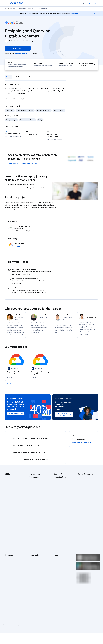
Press (55, 531)
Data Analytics (9, 487)
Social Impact (9, 570)
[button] (19, 247)
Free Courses (9, 573)
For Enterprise (10, 558)
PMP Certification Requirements (83, 508)
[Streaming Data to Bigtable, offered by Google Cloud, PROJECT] (88, 372)
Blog (31, 540)
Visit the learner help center (82, 444)
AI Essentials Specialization (62, 481)
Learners (32, 531)
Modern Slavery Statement (62, 561)
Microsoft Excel (10, 496)
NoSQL (40, 120)
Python (7, 502)
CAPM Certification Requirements (83, 482)
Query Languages (11, 120)
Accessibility (57, 546)
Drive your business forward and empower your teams (63, 407)
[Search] (84, 3)
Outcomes (20, 77)
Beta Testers (33, 537)
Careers (8, 540)
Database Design (59, 111)
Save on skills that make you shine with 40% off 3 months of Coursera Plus (16, 407)
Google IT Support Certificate (38, 494)
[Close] (95, 13)
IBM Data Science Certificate (38, 513)
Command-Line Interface (27, 120)
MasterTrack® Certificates (13, 552)
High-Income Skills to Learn (86, 499)
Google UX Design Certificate (38, 502)
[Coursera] (17, 3)
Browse (13, 9)
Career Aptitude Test (84, 478)
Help (55, 543)
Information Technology (26, 9)
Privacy (56, 540)
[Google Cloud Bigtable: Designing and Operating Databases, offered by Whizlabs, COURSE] (64, 374)
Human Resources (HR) (12, 493)
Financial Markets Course (61, 501)
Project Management (12, 499)
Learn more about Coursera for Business (22, 164)
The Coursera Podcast (36, 543)
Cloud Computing (42, 9)
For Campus (9, 564)
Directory (56, 555)
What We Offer (10, 534)
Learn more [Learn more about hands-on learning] (83, 66)
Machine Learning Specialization (59, 505)
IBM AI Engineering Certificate (38, 505)
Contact (56, 549)
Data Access (10, 111)
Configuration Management (25, 111)
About (8, 77)
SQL (6, 505)
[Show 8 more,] (11, 385)
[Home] (6, 9)
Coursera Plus (9, 546)
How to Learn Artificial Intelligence (84, 503)
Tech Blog (32, 546)
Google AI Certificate (36, 481)
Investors (56, 534)
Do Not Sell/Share (59, 564)
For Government (10, 561)
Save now (74, 13)
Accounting (9, 478)
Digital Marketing (10, 490)
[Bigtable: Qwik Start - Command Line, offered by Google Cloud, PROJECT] (16, 373)
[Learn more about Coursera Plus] (33, 53)
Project (11, 63)
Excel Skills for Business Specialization (61, 497)
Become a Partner (11, 567)
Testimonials (50, 77)
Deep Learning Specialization (62, 493)
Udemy (7, 576)
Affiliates (56, 558)
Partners (32, 534)
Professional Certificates (13, 549)
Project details (35, 77)
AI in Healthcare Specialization (63, 490)
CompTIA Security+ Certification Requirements (86, 492)
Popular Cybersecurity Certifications (84, 513)
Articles (56, 552)
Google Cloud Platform (44, 111)
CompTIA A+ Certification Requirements (85, 487)
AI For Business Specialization (62, 484)
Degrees (8, 555)
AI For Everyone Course (61, 487)
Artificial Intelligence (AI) (12, 481)
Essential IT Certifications (85, 496)
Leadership (9, 537)
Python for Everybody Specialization (60, 515)
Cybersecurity (10, 484)
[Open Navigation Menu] (7, 3)
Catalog (8, 543)
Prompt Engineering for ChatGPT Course (61, 510)
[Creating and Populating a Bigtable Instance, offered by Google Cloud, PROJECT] (40, 373)
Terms (55, 537)
